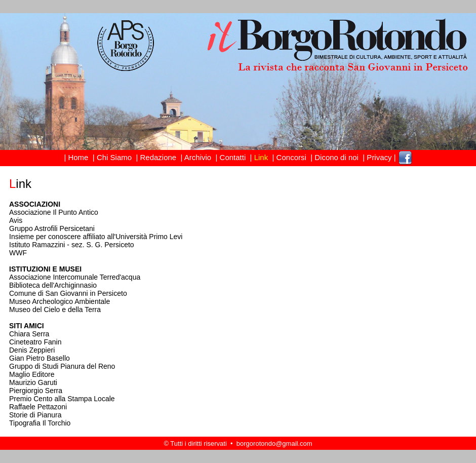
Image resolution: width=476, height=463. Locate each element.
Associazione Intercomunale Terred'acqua (75, 277)
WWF (18, 253)
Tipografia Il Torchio (40, 423)
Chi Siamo (114, 157)
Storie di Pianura (35, 415)
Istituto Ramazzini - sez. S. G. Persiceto (72, 245)
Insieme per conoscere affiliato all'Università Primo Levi (96, 237)
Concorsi (291, 157)
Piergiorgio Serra (36, 391)
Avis (16, 220)
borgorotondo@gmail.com (274, 443)
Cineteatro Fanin (35, 342)
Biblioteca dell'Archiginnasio (53, 285)
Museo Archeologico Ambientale (59, 301)
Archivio (198, 157)
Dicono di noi (336, 157)
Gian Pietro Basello (39, 358)
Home (78, 157)
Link (261, 157)
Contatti (232, 157)
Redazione (158, 157)
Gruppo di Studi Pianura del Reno (62, 366)
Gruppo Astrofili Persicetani (52, 228)
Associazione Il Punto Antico (54, 212)
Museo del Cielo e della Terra (55, 310)
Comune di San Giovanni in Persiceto (68, 293)
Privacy (379, 157)
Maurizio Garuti (33, 382)
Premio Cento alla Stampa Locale (62, 399)
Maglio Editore (32, 374)
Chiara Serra (29, 334)
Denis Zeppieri (32, 350)
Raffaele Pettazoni (38, 407)
